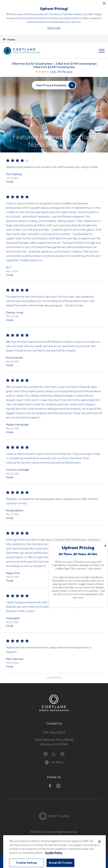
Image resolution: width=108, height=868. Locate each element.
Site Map (72, 836)
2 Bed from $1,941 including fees (76, 64)
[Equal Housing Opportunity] (46, 754)
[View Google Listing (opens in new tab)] (54, 72)
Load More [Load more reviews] (54, 677)
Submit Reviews (53, 836)
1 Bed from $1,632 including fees (32, 64)
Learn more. (54, 28)
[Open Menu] (102, 51)
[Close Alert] (104, 3)
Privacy (36, 836)
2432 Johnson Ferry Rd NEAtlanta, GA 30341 (54, 742)
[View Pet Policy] (54, 762)
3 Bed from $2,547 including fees (54, 67)
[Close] (99, 849)
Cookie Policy (54, 860)
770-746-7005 (54, 732)
